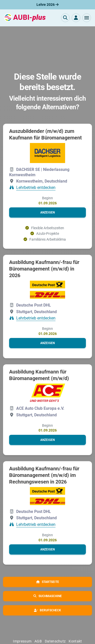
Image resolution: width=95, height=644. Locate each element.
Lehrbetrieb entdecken (36, 187)
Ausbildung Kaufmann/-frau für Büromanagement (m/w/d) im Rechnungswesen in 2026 (44, 475)
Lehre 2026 (48, 5)
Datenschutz (55, 641)
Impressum (22, 641)
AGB (38, 641)
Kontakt (75, 641)
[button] (87, 18)
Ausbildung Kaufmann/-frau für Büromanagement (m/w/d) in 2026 (44, 269)
